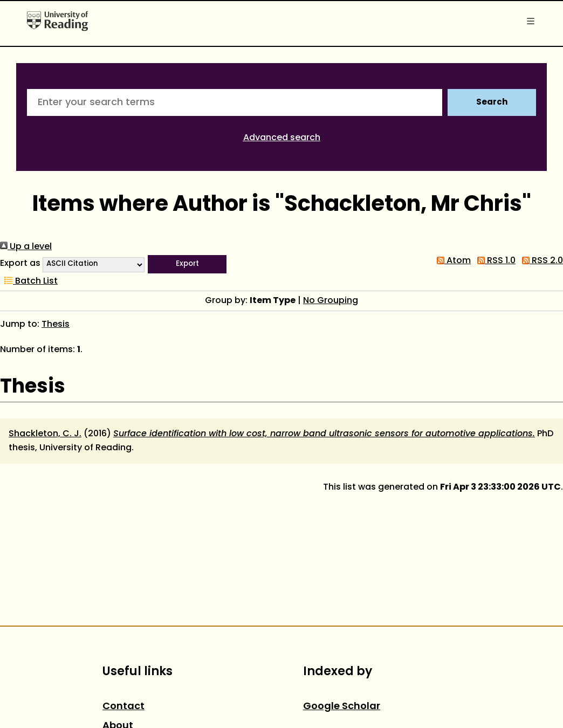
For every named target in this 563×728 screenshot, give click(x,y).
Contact (123, 707)
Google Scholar (342, 707)
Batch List (29, 281)
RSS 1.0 (494, 261)
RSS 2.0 (540, 261)
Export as (20, 264)
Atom (452, 261)
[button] (187, 264)
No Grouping (331, 301)
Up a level (26, 247)
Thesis (56, 325)
